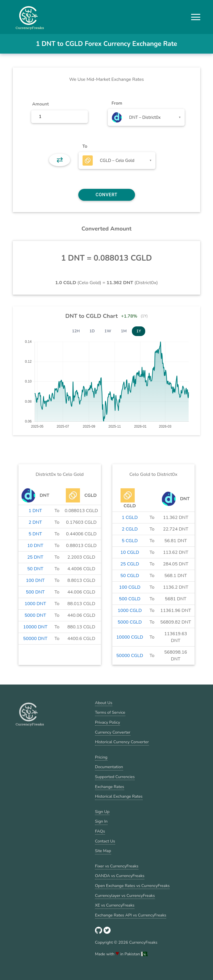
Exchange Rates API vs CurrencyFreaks (131, 915)
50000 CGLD (130, 656)
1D (92, 331)
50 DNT (35, 569)
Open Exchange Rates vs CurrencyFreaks (132, 886)
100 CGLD (130, 587)
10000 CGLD (130, 637)
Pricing (101, 757)
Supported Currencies (115, 777)
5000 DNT (35, 615)
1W (108, 331)
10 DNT (35, 546)
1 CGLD (130, 518)
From (117, 103)
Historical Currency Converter (122, 742)
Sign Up (102, 812)
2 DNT (35, 522)
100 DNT (35, 580)
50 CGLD (130, 576)
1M (124, 331)
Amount (40, 104)
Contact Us (105, 841)
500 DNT (35, 592)
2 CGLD (130, 529)
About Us (104, 703)
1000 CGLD (130, 611)
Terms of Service (110, 712)
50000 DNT (35, 639)
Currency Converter (113, 732)
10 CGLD (130, 552)
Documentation (109, 767)
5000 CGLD (130, 622)
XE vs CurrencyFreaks (115, 905)
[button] (196, 17)
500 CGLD (130, 599)
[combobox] (146, 117)
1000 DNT (35, 604)
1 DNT (35, 511)
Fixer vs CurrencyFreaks (117, 866)
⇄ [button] (60, 160)
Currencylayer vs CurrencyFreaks (125, 895)
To (85, 146)
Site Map (103, 851)
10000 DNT (35, 627)
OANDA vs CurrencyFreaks (120, 876)
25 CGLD (130, 564)
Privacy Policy (108, 722)
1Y (139, 331)
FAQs (100, 831)
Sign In (101, 821)
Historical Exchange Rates (119, 796)
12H (76, 331)
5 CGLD (130, 541)
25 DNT (35, 557)
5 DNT (35, 534)
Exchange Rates (110, 787)
